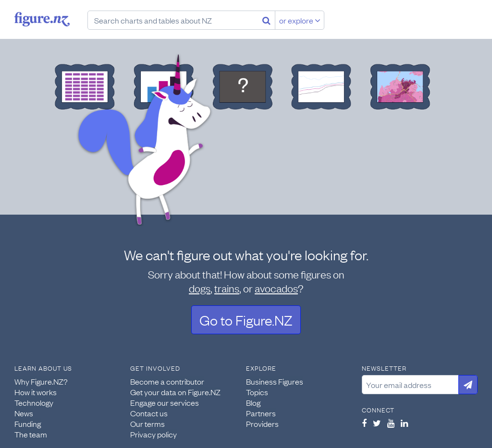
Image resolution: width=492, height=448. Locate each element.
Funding (28, 424)
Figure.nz (42, 19)
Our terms (148, 424)
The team (31, 434)
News (24, 413)
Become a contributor (167, 381)
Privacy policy (154, 434)
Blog (253, 402)
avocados (276, 288)
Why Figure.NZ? (41, 381)
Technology (34, 402)
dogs (200, 288)
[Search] (266, 20)
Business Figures (275, 381)
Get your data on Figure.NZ (175, 392)
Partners (261, 413)
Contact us (149, 413)
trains (227, 288)
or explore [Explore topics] (300, 20)
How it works (36, 392)
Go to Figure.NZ (246, 320)
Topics (257, 392)
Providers (262, 424)
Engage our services (165, 402)
